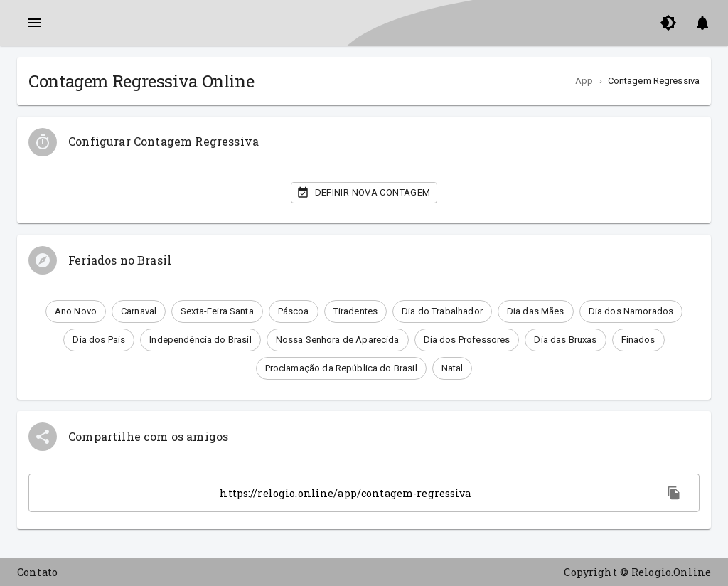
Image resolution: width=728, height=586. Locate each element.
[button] (76, 311)
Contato (37, 572)
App (584, 81)
